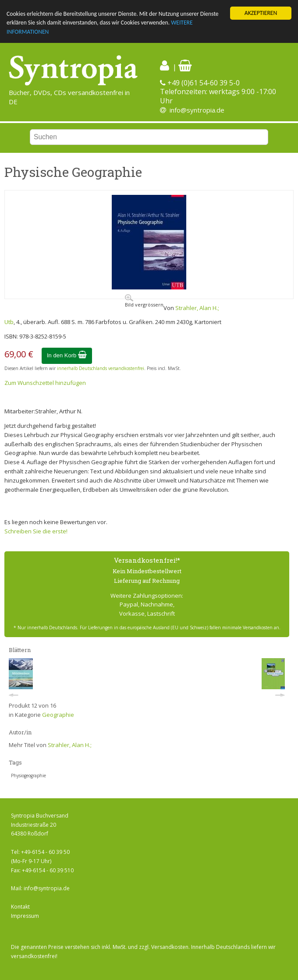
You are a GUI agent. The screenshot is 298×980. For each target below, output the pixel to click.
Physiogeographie (28, 776)
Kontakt (20, 907)
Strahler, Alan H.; (197, 308)
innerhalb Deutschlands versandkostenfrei (101, 368)
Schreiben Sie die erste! (36, 531)
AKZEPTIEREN (261, 13)
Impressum (25, 916)
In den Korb (67, 355)
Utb (9, 322)
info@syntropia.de (197, 110)
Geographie (58, 715)
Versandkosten (170, 947)
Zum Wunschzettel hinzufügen (45, 382)
